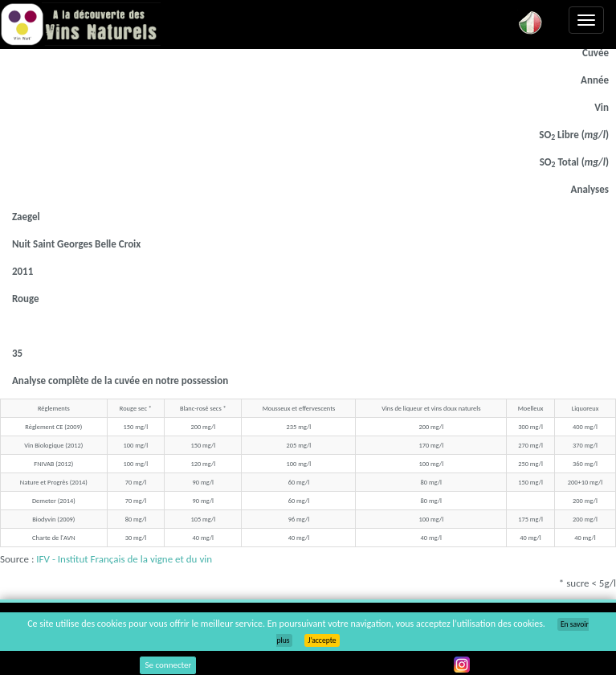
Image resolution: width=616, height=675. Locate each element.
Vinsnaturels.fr (80, 26)
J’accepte (322, 640)
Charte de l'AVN (53, 538)
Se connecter (168, 665)
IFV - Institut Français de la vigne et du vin (124, 559)
